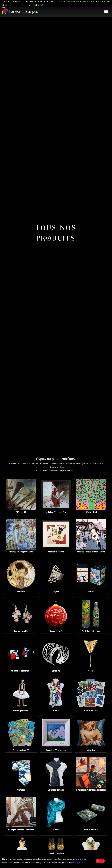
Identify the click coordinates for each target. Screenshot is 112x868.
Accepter (100, 861)
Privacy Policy (78, 863)
